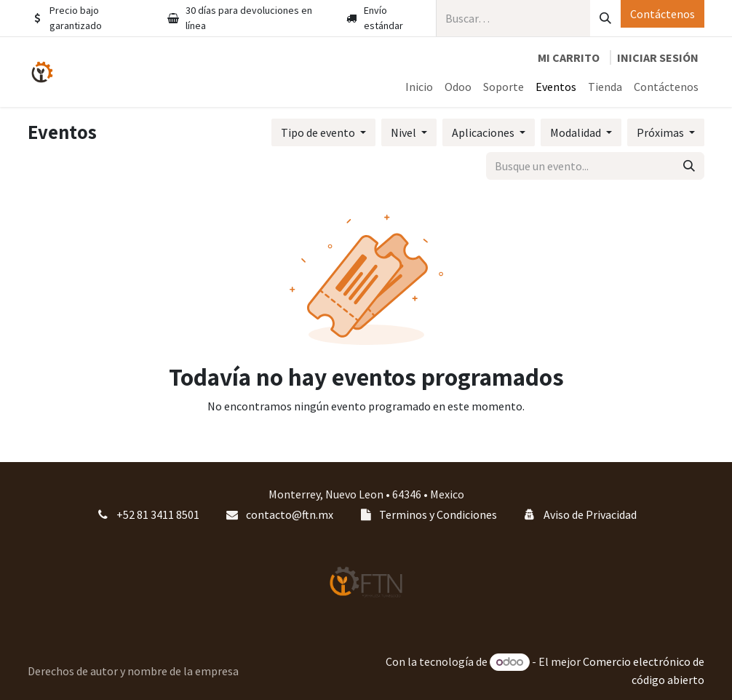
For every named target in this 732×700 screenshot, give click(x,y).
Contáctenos (663, 14)
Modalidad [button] (577, 132)
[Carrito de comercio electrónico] (569, 57)
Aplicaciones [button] (484, 132)
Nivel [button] (405, 132)
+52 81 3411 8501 (158, 514)
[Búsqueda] (605, 18)
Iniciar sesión (658, 57)
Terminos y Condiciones (438, 514)
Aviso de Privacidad (590, 514)
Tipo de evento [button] (319, 132)
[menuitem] (419, 87)
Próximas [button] (661, 132)
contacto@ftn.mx (290, 514)
